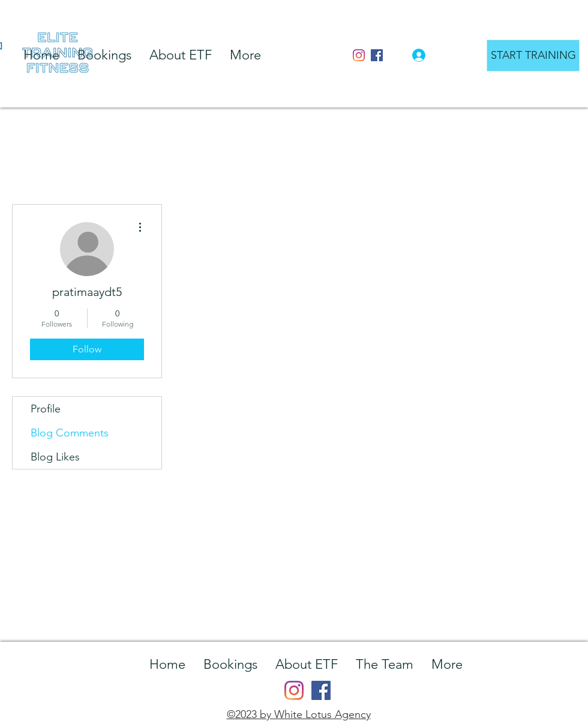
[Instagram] (359, 55)
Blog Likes (55, 457)
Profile (46, 409)
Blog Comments (70, 433)
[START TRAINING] (533, 56)
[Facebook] (377, 55)
